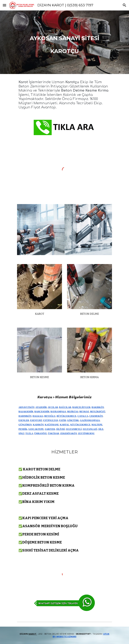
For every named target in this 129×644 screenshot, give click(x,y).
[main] (64, 42)
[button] (4, 5)
